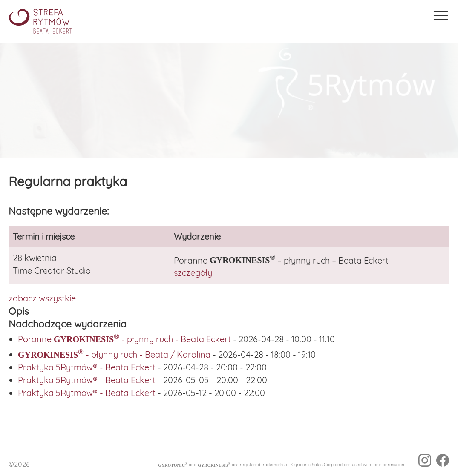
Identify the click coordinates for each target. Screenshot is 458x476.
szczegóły (193, 273)
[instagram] (425, 462)
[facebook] (443, 462)
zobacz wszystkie (42, 298)
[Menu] (441, 16)
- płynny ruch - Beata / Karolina (114, 354)
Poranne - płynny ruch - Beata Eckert (124, 339)
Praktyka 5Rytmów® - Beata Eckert (87, 367)
